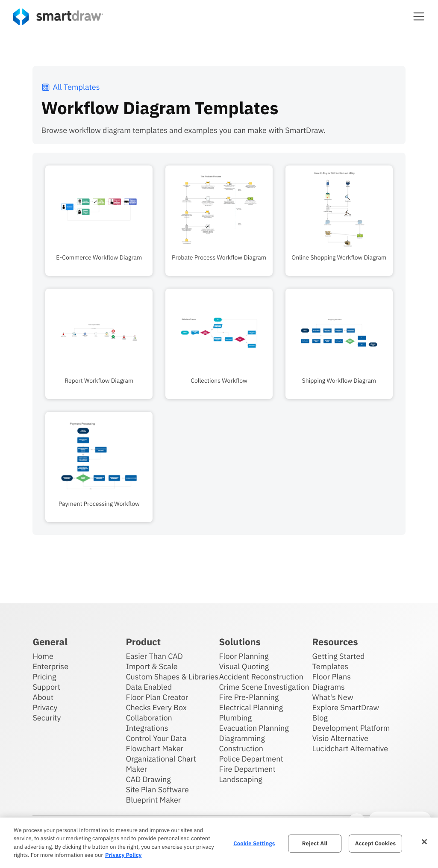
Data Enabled (149, 687)
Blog (320, 718)
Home (43, 656)
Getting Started (339, 656)
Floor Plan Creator (157, 697)
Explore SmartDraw (346, 707)
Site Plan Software (157, 790)
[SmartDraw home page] (58, 17)
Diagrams (329, 687)
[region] (219, 843)
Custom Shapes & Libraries (172, 677)
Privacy (45, 707)
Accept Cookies (375, 843)
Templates (331, 666)
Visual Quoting (244, 666)
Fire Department (247, 769)
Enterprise (50, 666)
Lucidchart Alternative (350, 748)
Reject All (315, 843)
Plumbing (235, 718)
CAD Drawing (148, 779)
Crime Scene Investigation (264, 687)
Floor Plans (332, 677)
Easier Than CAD (154, 656)
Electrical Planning (251, 707)
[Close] (424, 841)
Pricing (44, 677)
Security (47, 718)
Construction (241, 748)
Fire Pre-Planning (249, 697)
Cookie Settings (254, 843)
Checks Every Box (156, 707)
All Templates (70, 87)
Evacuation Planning (254, 728)
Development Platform (351, 728)
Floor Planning (244, 656)
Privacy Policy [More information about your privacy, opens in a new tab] (123, 855)
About (43, 697)
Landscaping (241, 779)
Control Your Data (156, 738)
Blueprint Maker (153, 800)
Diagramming (242, 738)
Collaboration (149, 718)
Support (46, 687)
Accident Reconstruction (262, 677)
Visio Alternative (340, 738)
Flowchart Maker (154, 748)
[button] (419, 16)
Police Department (251, 759)
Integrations (147, 728)
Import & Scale (151, 666)
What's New (333, 697)
